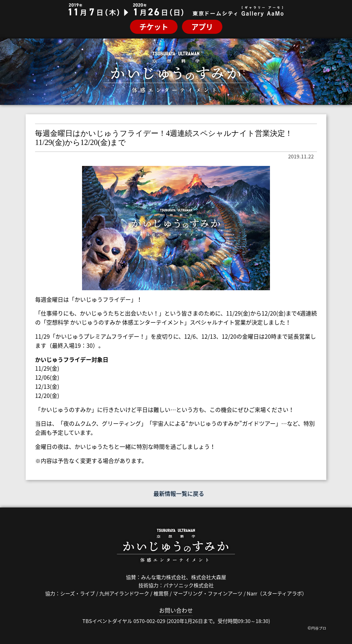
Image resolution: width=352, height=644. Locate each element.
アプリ (202, 27)
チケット (154, 27)
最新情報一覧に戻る (176, 494)
